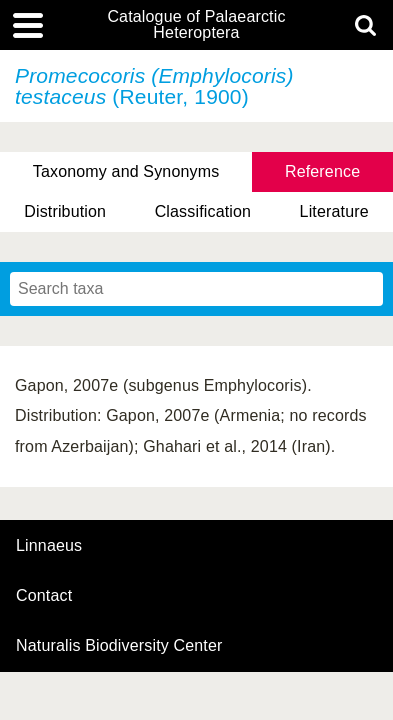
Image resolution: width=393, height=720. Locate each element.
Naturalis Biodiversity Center (119, 646)
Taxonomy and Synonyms (126, 171)
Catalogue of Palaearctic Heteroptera (196, 25)
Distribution (65, 211)
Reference (322, 171)
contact (44, 595)
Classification (203, 211)
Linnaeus (49, 546)
